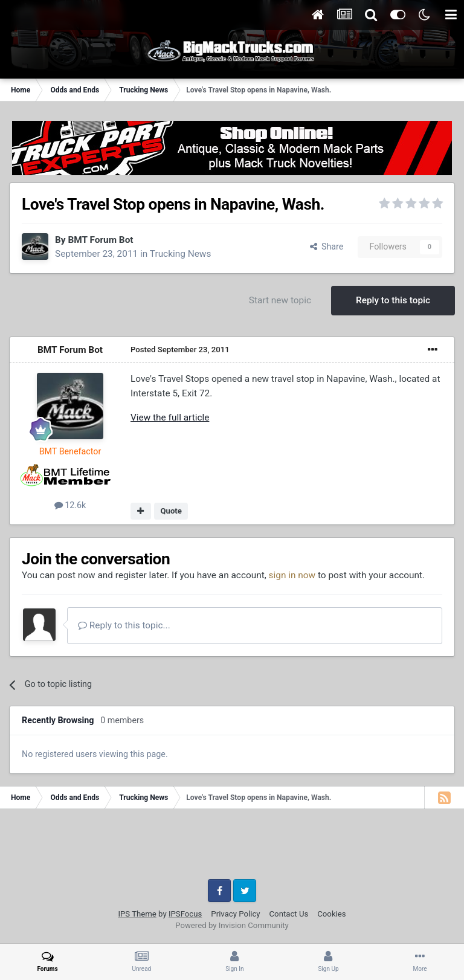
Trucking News (181, 254)
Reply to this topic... (124, 625)
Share (327, 247)
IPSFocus (185, 914)
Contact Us (289, 914)
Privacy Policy (235, 914)
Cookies (331, 914)
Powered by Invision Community (232, 925)
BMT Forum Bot (100, 240)
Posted (180, 350)
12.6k (70, 505)
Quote (171, 511)
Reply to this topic (393, 300)
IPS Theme (137, 914)
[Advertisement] (232, 848)
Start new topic (280, 300)
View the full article (170, 417)
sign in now (292, 575)
